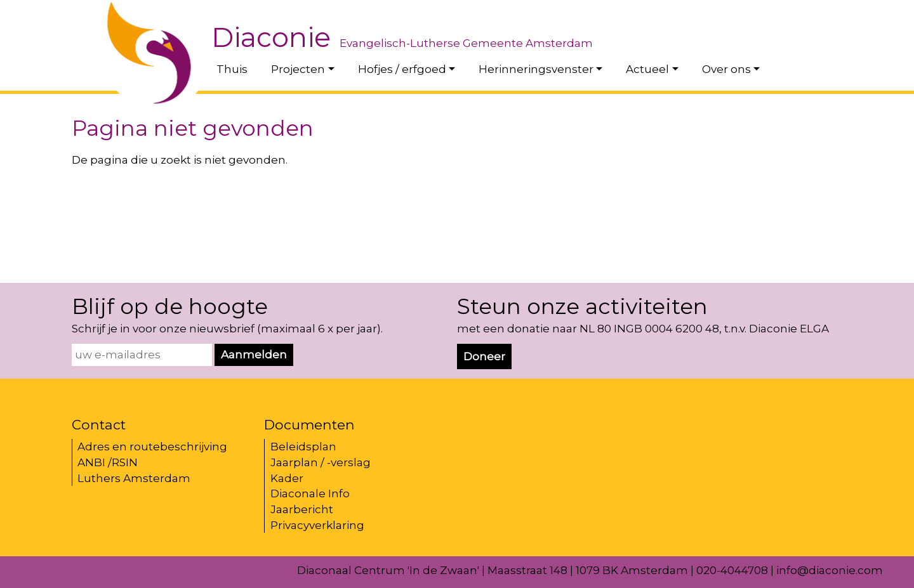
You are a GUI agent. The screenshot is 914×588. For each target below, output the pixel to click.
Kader (287, 478)
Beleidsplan (303, 447)
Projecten (298, 69)
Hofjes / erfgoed (402, 69)
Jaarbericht (302, 509)
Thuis (232, 69)
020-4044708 (732, 570)
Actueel (647, 69)
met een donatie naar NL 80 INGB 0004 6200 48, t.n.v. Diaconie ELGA (643, 329)
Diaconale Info (310, 493)
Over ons (726, 69)
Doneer (484, 356)
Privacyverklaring (317, 525)
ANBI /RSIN (108, 462)
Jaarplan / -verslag (321, 462)
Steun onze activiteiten (582, 306)
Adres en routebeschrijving (152, 447)
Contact (99, 424)
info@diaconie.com (830, 570)
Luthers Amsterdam (134, 478)
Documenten (309, 424)
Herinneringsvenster (536, 69)
